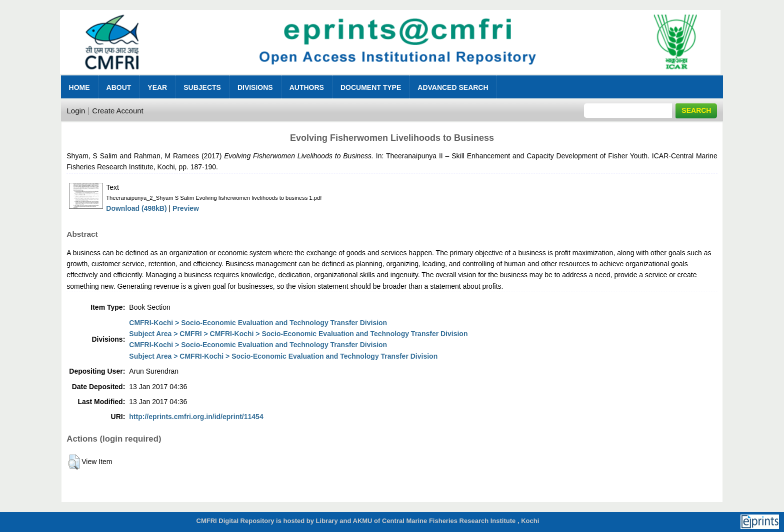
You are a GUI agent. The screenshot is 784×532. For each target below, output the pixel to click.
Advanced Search (453, 87)
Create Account (118, 111)
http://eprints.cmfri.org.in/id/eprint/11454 (196, 417)
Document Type (371, 87)
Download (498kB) (136, 208)
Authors (307, 87)
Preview (186, 208)
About (119, 87)
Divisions (255, 87)
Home (79, 87)
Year (157, 87)
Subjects (202, 87)
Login (76, 111)
